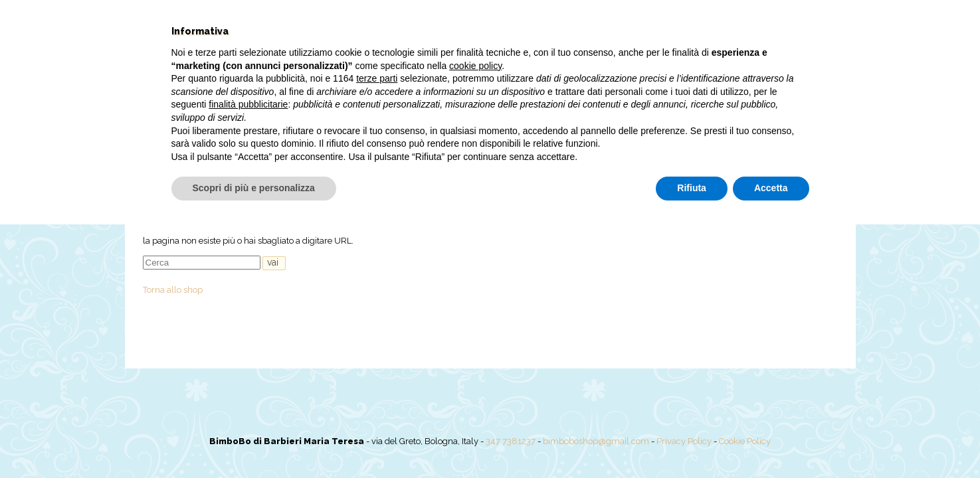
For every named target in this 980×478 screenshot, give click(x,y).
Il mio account (697, 156)
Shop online (385, 156)
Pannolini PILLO (519, 156)
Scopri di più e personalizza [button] (254, 441)
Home (261, 156)
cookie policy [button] (475, 319)
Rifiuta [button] (692, 441)
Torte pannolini (610, 156)
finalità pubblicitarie (248, 358)
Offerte (447, 156)
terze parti (377, 332)
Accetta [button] (771, 441)
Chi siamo (316, 156)
